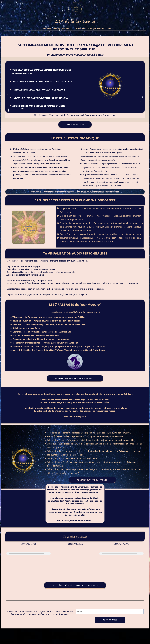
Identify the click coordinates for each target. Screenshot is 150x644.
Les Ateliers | (80, 28)
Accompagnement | (63, 28)
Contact (109, 28)
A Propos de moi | (96, 28)
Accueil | (47, 28)
